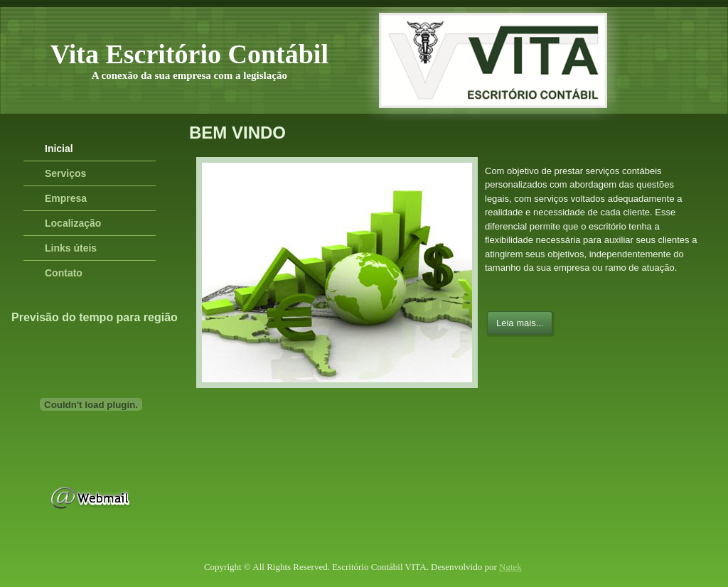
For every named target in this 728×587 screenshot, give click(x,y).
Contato (64, 273)
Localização (73, 223)
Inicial (59, 149)
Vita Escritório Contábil (189, 54)
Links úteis (71, 248)
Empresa (66, 198)
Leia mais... (520, 323)
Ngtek (510, 567)
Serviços (65, 173)
